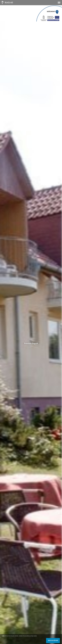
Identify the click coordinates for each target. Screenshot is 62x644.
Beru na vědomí (53, 640)
